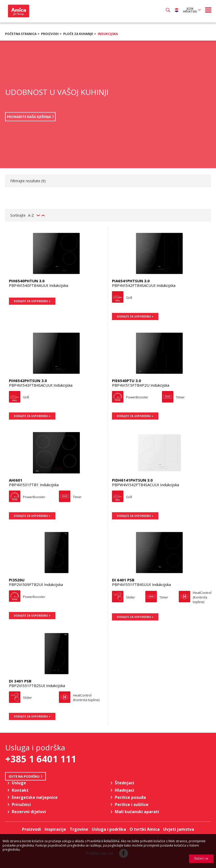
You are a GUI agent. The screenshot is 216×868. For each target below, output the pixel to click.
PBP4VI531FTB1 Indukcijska (34, 485)
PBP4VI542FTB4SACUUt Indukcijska (144, 285)
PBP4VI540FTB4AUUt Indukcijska (39, 285)
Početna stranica (21, 34)
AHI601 (16, 480)
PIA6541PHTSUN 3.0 (131, 281)
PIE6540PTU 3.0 (126, 381)
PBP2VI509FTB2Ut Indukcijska (36, 584)
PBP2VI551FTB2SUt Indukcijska (37, 686)
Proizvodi (50, 34)
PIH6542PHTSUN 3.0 (28, 381)
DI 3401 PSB (20, 681)
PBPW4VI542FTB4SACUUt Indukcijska (145, 485)
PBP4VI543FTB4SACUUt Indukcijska (41, 385)
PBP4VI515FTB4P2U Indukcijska (141, 385)
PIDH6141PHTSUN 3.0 (132, 480)
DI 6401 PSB (123, 580)
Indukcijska (108, 34)
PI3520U (17, 580)
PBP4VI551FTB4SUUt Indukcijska (141, 584)
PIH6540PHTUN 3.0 (27, 281)
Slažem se (201, 858)
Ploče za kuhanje (78, 34)
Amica (18, 11)
